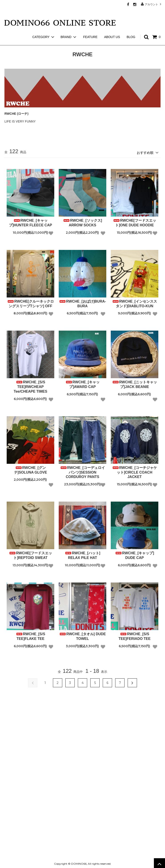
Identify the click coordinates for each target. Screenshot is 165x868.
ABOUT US (112, 29)
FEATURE (90, 29)
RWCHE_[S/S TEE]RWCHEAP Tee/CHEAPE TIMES (31, 385)
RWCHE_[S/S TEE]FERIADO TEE (135, 635)
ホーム (8, 42)
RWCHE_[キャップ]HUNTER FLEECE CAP (30, 221)
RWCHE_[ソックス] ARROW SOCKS (82, 221)
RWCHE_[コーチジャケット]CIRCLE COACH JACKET (135, 471)
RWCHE (24, 42)
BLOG (131, 29)
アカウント (152, 4)
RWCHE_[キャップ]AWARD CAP (82, 383)
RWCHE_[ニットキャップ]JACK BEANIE (135, 383)
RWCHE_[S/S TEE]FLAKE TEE (30, 635)
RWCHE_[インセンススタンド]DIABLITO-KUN (135, 302)
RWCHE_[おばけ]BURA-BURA (82, 302)
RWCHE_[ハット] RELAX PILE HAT (82, 554)
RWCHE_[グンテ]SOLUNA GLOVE (31, 469)
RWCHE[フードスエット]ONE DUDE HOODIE (134, 221)
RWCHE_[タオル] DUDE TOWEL (82, 635)
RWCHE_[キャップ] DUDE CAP (135, 554)
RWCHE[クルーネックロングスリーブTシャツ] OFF (30, 302)
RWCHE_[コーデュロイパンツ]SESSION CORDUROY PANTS (82, 471)
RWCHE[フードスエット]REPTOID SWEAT (30, 554)
